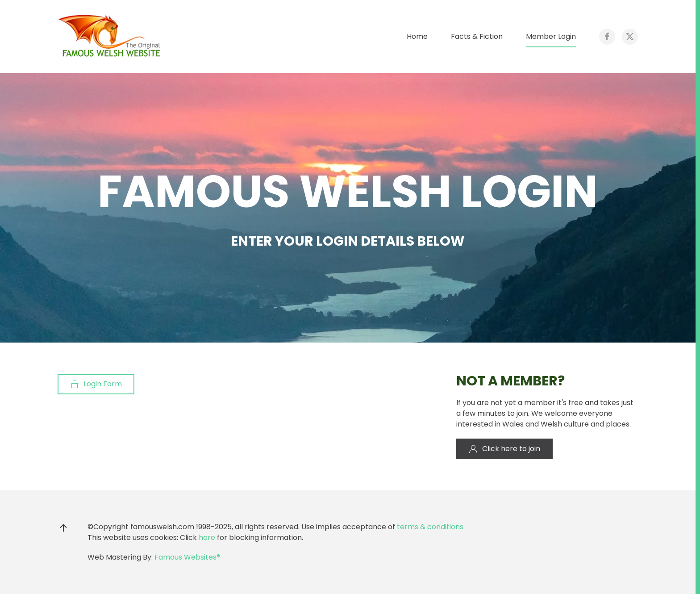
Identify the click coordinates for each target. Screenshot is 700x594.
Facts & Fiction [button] (477, 36)
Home (417, 36)
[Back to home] (111, 37)
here (207, 538)
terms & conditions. (431, 527)
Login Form (96, 384)
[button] (63, 528)
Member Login (551, 36)
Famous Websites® (187, 557)
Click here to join (504, 449)
